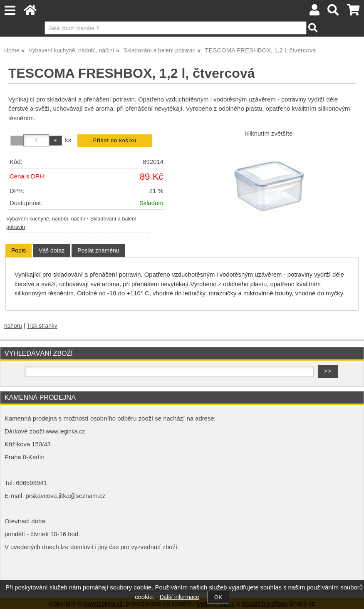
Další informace (180, 597)
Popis (19, 250)
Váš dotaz (52, 250)
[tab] (19, 251)
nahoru (13, 326)
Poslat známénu (98, 250)
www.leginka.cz (65, 432)
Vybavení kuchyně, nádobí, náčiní (46, 219)
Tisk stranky (42, 326)
